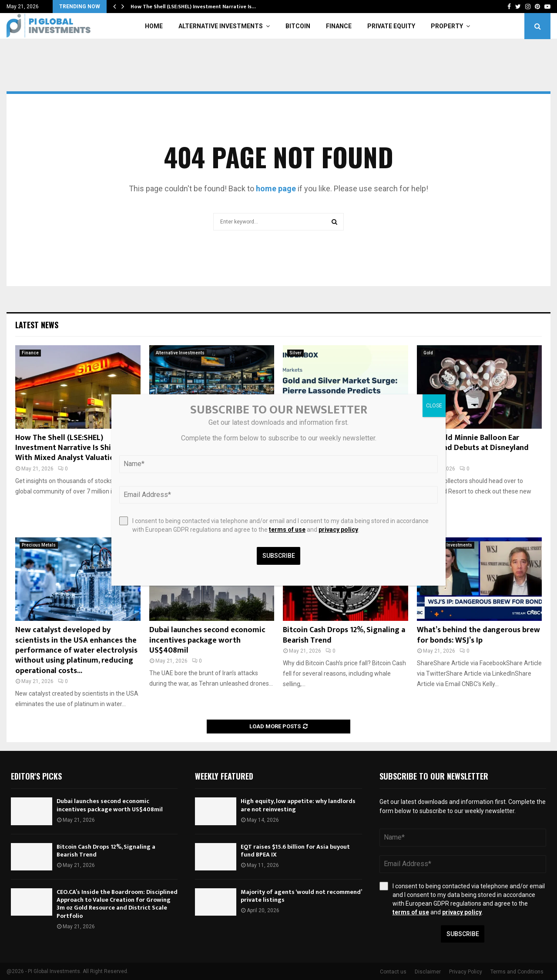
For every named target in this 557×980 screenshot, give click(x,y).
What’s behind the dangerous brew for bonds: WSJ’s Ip (478, 635)
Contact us (393, 972)
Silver (295, 353)
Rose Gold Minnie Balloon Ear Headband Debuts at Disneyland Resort (473, 448)
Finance (339, 26)
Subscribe (463, 934)
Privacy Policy (466, 972)
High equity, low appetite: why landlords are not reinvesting (298, 805)
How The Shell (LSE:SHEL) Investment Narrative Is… (193, 7)
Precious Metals (39, 545)
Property (447, 26)
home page (276, 188)
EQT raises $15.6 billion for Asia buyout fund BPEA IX (295, 851)
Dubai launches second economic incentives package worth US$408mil (207, 640)
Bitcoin (298, 26)
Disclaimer (428, 972)
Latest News (37, 325)
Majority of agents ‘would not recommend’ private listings (301, 896)
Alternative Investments (221, 26)
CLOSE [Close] (434, 406)
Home (154, 26)
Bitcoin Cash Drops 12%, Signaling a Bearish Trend (344, 635)
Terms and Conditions (517, 972)
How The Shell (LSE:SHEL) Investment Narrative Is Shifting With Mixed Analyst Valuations (72, 448)
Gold (428, 353)
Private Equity (391, 26)
